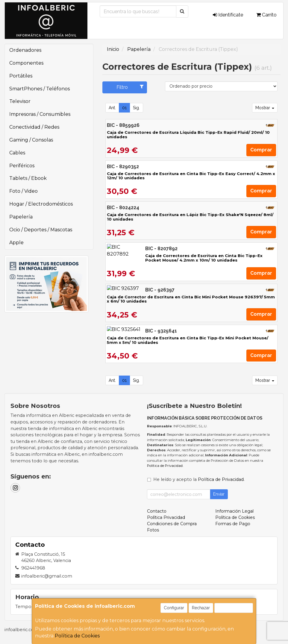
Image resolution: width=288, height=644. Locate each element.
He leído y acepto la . (199, 479)
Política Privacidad (166, 517)
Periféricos (22, 166)
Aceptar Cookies (234, 608)
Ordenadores (25, 50)
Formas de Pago (233, 524)
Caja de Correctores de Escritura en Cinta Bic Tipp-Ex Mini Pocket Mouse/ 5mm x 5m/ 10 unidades (188, 340)
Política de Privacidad (165, 466)
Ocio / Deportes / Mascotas (41, 230)
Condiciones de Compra (172, 524)
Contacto (157, 511)
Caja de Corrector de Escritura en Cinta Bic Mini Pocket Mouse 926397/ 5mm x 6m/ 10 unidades (191, 299)
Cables (17, 153)
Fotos (153, 530)
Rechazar (201, 608)
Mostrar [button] (265, 108)
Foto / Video (24, 191)
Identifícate (228, 15)
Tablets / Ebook (28, 178)
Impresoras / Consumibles (40, 114)
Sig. (136, 108)
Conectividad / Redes (34, 127)
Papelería (21, 217)
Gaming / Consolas (31, 140)
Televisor (20, 101)
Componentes (26, 63)
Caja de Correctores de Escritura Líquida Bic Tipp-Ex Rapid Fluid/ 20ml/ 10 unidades (188, 135)
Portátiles (21, 76)
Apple (16, 243)
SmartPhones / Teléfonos (40, 89)
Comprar (261, 150)
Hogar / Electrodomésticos (41, 204)
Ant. (112, 108)
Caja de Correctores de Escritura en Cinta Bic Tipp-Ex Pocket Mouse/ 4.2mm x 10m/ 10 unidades (191, 258)
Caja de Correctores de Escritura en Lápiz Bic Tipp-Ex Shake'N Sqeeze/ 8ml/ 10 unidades (190, 217)
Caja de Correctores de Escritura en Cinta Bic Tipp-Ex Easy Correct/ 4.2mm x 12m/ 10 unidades (191, 176)
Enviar (219, 494)
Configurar (174, 608)
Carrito (266, 15)
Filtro (130, 87)
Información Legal (234, 511)
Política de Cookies (77, 636)
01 (124, 108)
